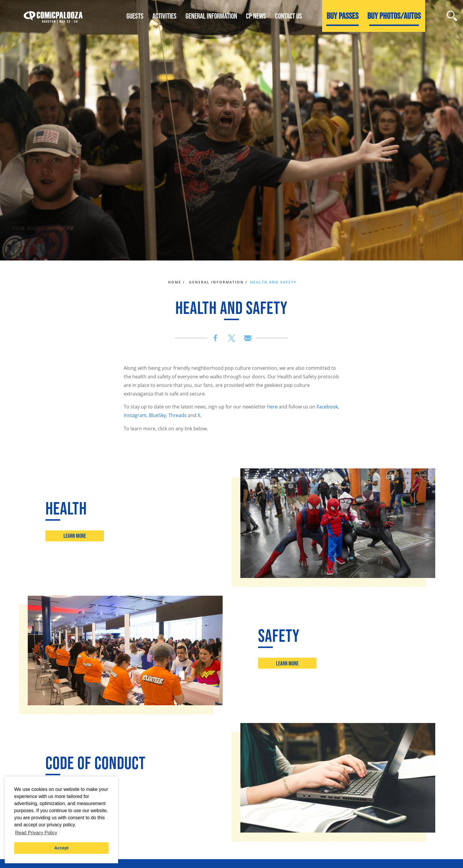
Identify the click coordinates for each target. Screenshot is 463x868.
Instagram (135, 415)
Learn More (75, 536)
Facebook (327, 407)
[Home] (53, 16)
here (272, 407)
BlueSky (157, 415)
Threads (177, 415)
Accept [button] (61, 848)
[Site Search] (452, 16)
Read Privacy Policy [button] (36, 833)
